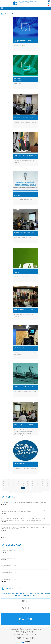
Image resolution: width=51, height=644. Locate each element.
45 (23, 488)
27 (33, 484)
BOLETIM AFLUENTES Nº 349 (9, 551)
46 (28, 488)
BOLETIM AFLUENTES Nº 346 (9, 572)
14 (18, 482)
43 (13, 488)
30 (47, 484)
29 (42, 484)
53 (13, 490)
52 (9, 490)
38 (38, 486)
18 (38, 482)
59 (42, 490)
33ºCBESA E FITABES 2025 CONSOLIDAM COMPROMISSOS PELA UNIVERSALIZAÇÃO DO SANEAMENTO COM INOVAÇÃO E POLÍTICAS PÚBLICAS (25, 511)
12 (9, 482)
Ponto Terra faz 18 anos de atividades (25, 309)
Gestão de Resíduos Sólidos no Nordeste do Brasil (25, 272)
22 (9, 484)
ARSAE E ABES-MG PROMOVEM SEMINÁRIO (23, 195)
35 (23, 486)
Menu (25, 8)
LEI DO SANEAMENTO (20, 463)
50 (47, 488)
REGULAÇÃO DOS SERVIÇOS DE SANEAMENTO (23, 41)
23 (13, 484)
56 (28, 490)
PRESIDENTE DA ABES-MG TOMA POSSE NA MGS (25, 156)
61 (11, 492)
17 (33, 482)
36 (28, 486)
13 (13, 482)
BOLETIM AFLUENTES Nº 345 (9, 580)
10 (47, 480)
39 (42, 486)
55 (23, 490)
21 (4, 484)
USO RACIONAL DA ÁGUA (21, 348)
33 (13, 486)
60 (47, 490)
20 (47, 482)
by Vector (26, 642)
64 (26, 492)
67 (40, 492)
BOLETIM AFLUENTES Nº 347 (9, 565)
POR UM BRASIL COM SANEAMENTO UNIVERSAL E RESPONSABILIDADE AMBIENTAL (23, 503)
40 (47, 486)
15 (23, 482)
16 (28, 482)
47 (33, 488)
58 (38, 490)
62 (16, 492)
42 (9, 488)
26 (28, 484)
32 (9, 486)
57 (33, 490)
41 (4, 488)
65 (30, 492)
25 (23, 484)
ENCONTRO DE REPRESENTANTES (23, 117)
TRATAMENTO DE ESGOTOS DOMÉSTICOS (22, 79)
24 (18, 484)
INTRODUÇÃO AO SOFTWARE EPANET (25, 232)
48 (38, 488)
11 (4, 482)
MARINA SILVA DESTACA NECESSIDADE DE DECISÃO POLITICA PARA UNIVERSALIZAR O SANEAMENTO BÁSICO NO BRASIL (25, 528)
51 (4, 490)
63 (21, 492)
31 (4, 486)
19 (42, 482)
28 (38, 484)
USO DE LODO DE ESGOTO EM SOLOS (24, 386)
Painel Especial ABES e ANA (9, 536)
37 (33, 486)
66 (35, 492)
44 (18, 488)
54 (18, 490)
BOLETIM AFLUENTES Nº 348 (9, 558)
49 (42, 488)
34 (18, 486)
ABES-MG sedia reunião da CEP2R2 (24, 425)
